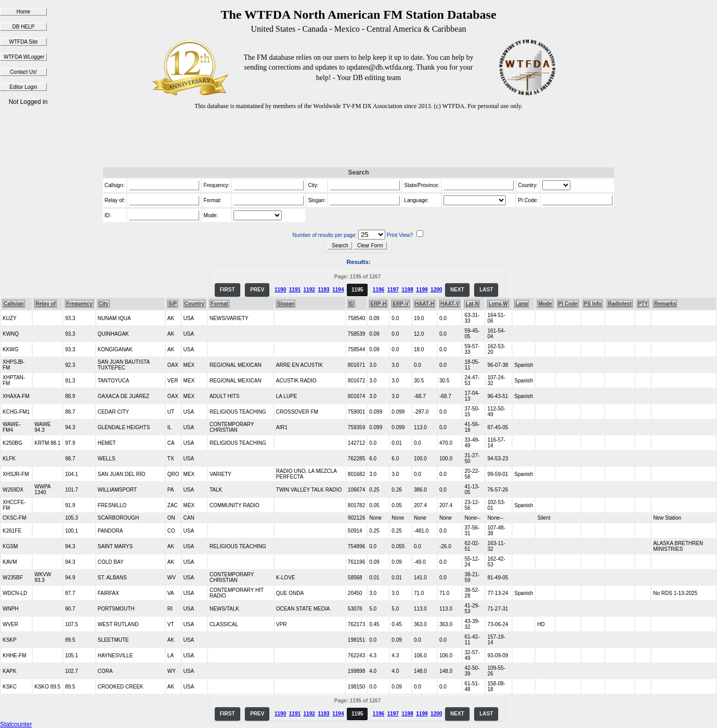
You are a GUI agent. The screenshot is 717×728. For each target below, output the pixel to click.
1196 (379, 290)
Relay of (45, 304)
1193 (323, 290)
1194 (338, 290)
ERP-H (378, 304)
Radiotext (620, 304)
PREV (257, 290)
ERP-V (401, 304)
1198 (407, 290)
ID (351, 304)
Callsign (14, 304)
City (104, 304)
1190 (280, 290)
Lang (522, 304)
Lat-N (472, 304)
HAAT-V (450, 304)
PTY (643, 304)
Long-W (498, 304)
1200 (436, 290)
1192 (309, 290)
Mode (545, 304)
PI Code (568, 304)
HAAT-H (425, 304)
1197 (393, 290)
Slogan (286, 304)
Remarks (665, 304)
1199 (422, 290)
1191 (295, 290)
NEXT (457, 290)
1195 (357, 290)
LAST (486, 290)
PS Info (593, 304)
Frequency (79, 304)
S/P (173, 304)
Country (194, 304)
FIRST (227, 290)
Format (219, 304)
